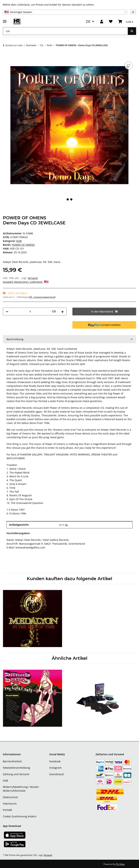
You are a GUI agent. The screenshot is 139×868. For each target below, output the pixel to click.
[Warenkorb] (126, 22)
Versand (33, 278)
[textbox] (65, 12)
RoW (19, 241)
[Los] (65, 31)
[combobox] (65, 12)
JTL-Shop (120, 864)
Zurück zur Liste (14, 45)
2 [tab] (71, 199)
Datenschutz (10, 797)
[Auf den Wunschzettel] (129, 66)
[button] (102, 22)
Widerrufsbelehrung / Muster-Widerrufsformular (21, 789)
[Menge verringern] (7, 311)
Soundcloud (56, 774)
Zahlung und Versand (16, 774)
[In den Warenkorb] (6, 57)
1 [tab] (68, 199)
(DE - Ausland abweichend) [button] (42, 297)
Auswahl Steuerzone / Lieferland (26, 282)
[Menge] (30, 311)
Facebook (55, 761)
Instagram (55, 768)
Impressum (10, 803)
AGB (5, 781)
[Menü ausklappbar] (5, 20)
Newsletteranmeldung (16, 768)
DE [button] (88, 21)
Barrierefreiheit (12, 761)
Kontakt (8, 810)
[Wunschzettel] (111, 22)
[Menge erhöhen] (62, 311)
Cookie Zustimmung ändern (20, 816)
